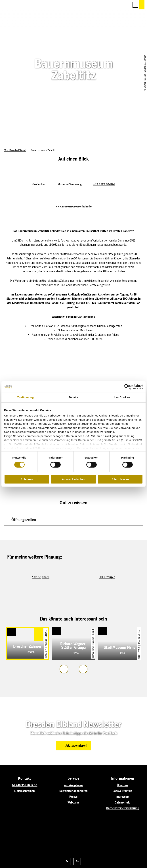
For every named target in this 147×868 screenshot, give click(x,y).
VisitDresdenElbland (15, 150)
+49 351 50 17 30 (27, 785)
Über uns (123, 785)
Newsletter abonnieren (73, 791)
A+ (77, 861)
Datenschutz (122, 803)
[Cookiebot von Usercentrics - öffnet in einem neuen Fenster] (127, 387)
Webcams (73, 803)
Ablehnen (27, 479)
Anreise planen (73, 785)
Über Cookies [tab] (121, 397)
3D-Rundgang (87, 317)
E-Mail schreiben (25, 791)
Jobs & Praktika (123, 791)
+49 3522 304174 (104, 184)
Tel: (14, 785)
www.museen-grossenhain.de (74, 206)
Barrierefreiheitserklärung (123, 808)
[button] (111, 5)
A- (67, 861)
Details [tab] (73, 397)
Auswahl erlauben (73, 479)
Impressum (122, 797)
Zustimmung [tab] (25, 397)
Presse (73, 797)
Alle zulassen (120, 479)
